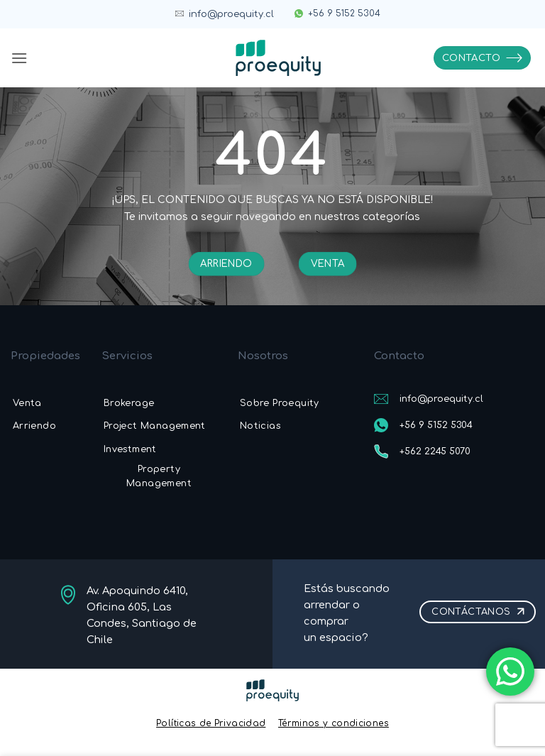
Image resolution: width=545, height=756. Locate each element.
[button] (19, 58)
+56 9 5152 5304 (344, 13)
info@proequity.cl (231, 14)
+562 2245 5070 (435, 451)
